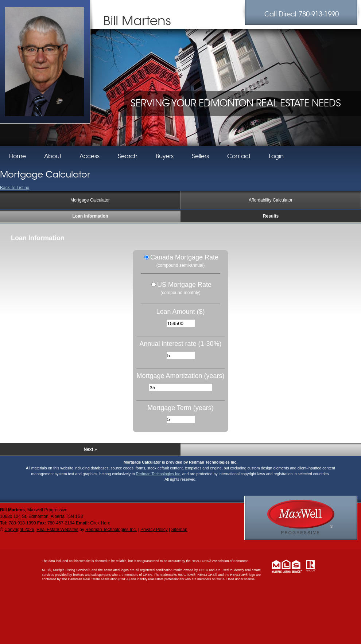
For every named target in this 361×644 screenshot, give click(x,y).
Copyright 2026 (19, 530)
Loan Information (90, 216)
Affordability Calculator (271, 200)
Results (271, 216)
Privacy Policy (154, 530)
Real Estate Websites (57, 530)
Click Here (100, 523)
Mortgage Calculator (90, 200)
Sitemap (179, 530)
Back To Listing (15, 188)
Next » (90, 449)
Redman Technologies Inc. (159, 474)
